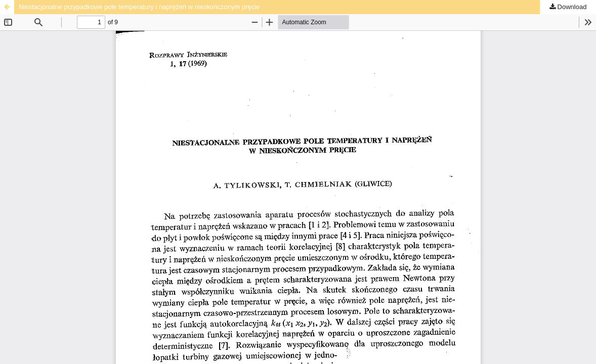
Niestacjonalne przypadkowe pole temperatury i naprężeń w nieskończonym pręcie (139, 7)
